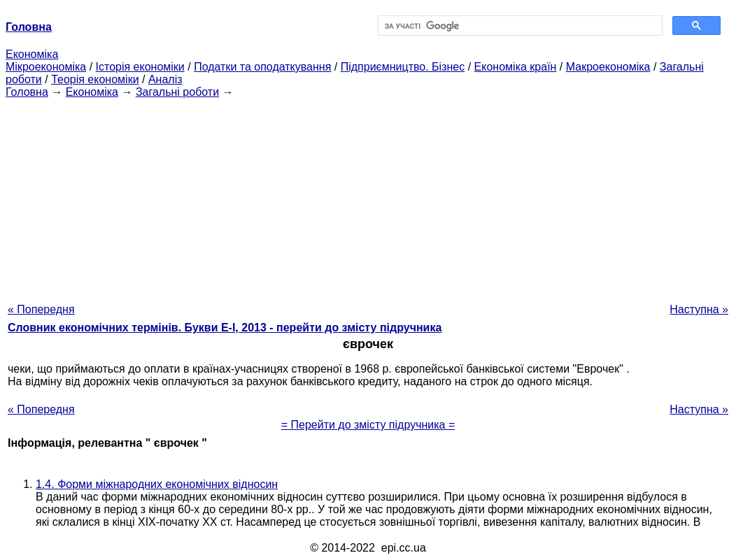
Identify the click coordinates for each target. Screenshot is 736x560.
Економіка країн (516, 67)
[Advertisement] (368, 196)
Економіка (32, 54)
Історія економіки (140, 67)
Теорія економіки (95, 79)
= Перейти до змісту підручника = (368, 425)
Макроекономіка (608, 67)
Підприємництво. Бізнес (403, 67)
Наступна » (699, 309)
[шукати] (519, 26)
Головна (27, 92)
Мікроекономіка (46, 67)
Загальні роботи (177, 92)
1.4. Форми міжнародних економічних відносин (157, 484)
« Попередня (41, 309)
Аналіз (165, 79)
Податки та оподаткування (262, 67)
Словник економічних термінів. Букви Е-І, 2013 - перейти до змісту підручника (225, 328)
